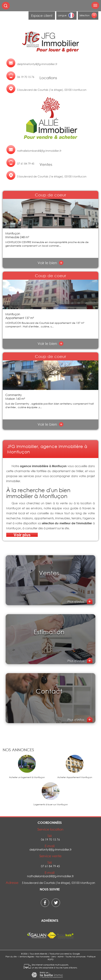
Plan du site (11, 957)
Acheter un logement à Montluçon (27, 777)
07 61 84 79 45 (26, 164)
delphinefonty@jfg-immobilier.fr (37, 64)
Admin (61, 957)
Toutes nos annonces (76, 957)
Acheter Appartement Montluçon (75, 777)
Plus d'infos (76, 602)
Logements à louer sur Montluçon (51, 805)
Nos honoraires (43, 957)
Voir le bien (50, 263)
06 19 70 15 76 (26, 77)
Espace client (42, 16)
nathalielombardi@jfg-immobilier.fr (39, 151)
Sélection (85, 15)
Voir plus (22, 535)
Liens (54, 957)
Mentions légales (26, 957)
